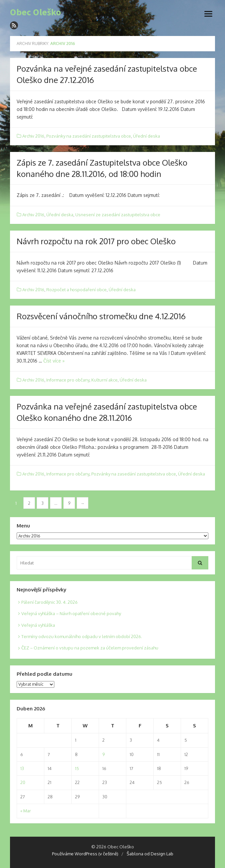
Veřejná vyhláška (38, 625)
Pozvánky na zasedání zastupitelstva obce (89, 136)
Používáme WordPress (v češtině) (85, 854)
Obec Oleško (35, 12)
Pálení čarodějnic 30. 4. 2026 (49, 602)
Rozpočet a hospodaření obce (76, 290)
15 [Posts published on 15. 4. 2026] (77, 768)
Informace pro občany (68, 380)
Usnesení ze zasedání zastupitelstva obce (118, 215)
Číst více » (54, 361)
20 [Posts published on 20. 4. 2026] (23, 782)
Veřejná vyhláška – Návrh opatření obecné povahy (71, 613)
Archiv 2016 (33, 136)
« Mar (26, 811)
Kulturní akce (104, 380)
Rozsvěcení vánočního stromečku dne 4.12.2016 (101, 316)
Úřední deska (146, 136)
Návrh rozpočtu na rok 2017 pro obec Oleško (96, 241)
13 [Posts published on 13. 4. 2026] (22, 768)
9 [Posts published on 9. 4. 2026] (103, 754)
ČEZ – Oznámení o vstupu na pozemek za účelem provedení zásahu (90, 648)
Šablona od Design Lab (150, 854)
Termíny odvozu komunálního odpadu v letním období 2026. (82, 636)
